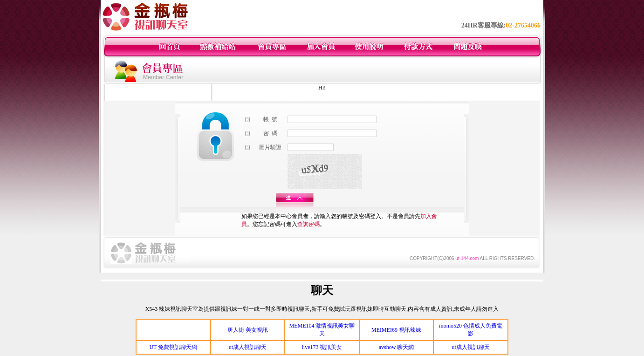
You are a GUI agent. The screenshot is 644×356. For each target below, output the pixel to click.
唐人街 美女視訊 (248, 330)
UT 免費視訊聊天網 (173, 347)
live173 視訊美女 (322, 347)
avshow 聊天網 (397, 347)
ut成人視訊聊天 (248, 347)
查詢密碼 (308, 224)
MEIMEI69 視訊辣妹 (396, 330)
